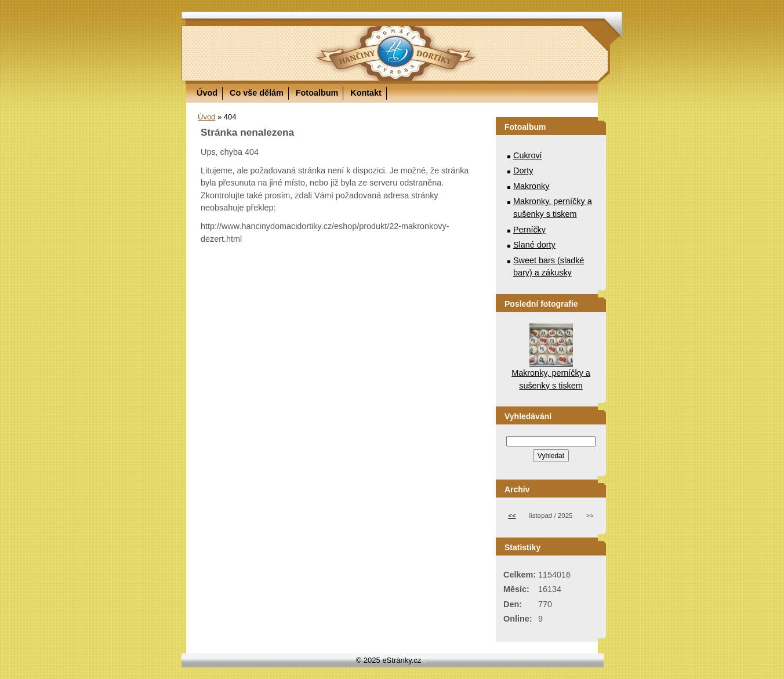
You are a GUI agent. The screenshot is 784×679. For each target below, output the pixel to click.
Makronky (531, 186)
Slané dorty (534, 245)
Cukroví (528, 155)
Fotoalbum (317, 93)
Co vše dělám (257, 93)
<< (512, 515)
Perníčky (529, 230)
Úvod (207, 93)
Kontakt (366, 93)
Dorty (523, 170)
